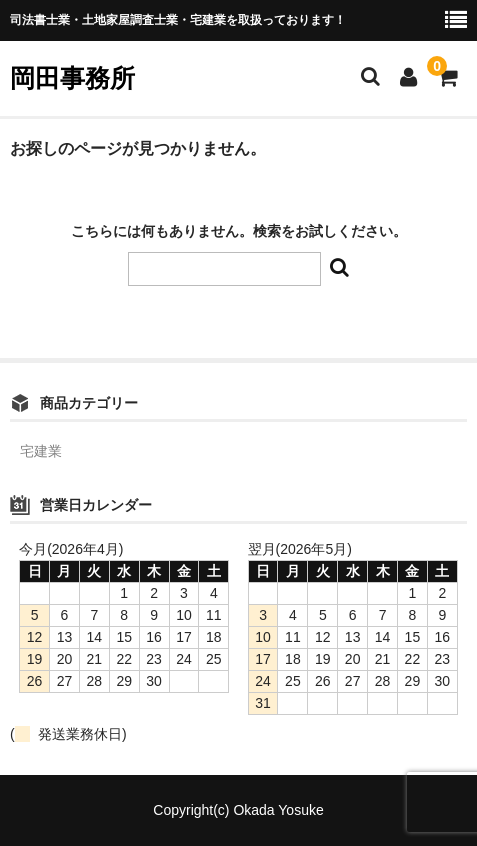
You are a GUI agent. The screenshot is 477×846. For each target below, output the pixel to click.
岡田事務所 (72, 78)
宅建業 (41, 451)
